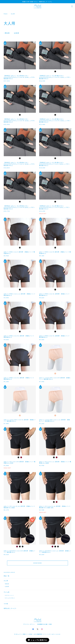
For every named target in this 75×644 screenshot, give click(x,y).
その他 (6, 605)
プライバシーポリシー (29, 624)
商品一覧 (7, 577)
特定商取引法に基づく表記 (45, 624)
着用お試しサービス (10, 609)
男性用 (7, 33)
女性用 (17, 33)
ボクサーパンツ (9, 596)
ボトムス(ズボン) (10, 599)
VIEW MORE (37, 564)
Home (6, 14)
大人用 (6, 582)
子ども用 (7, 593)
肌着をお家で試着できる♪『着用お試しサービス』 (37, 2)
